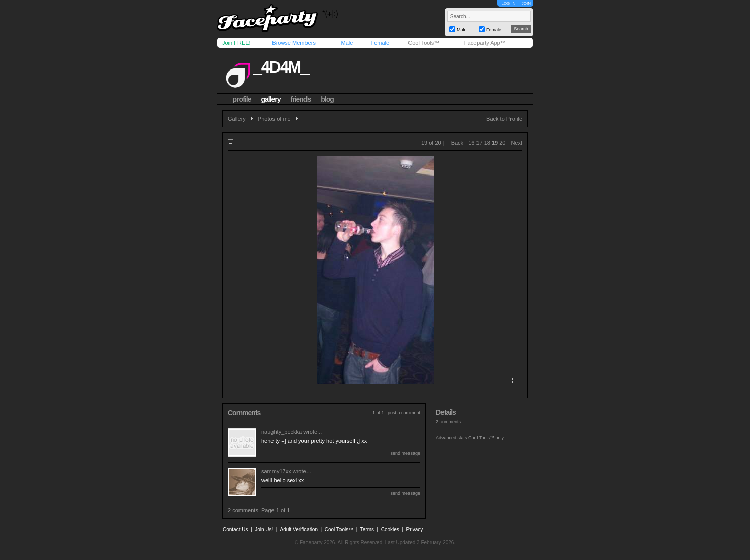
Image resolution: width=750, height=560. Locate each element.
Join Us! (264, 529)
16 (471, 143)
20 (502, 143)
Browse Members (294, 43)
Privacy (415, 529)
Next (516, 143)
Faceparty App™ (485, 43)
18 (487, 143)
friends (301, 99)
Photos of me (274, 119)
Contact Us (235, 529)
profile (242, 99)
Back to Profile (504, 119)
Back (457, 143)
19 (495, 143)
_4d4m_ (281, 67)
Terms (367, 529)
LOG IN (508, 3)
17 (479, 143)
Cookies (390, 529)
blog (327, 99)
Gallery (237, 119)
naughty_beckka (282, 432)
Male (347, 43)
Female (380, 43)
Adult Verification (299, 529)
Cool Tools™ (424, 43)
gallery (270, 99)
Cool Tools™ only (486, 438)
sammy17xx (276, 471)
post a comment (404, 413)
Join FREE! (236, 43)
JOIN (526, 3)
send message (405, 453)
